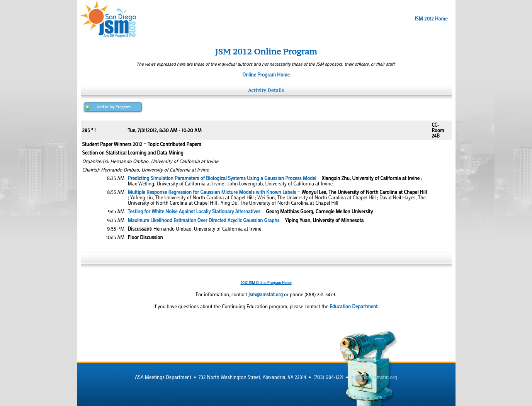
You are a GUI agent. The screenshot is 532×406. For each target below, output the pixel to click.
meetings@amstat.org (374, 377)
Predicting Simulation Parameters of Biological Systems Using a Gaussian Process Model (222, 178)
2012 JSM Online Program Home (266, 283)
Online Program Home (266, 75)
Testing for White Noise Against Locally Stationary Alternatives (194, 211)
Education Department (354, 306)
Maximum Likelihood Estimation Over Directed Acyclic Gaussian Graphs (204, 220)
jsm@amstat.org (266, 294)
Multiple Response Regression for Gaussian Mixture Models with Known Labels (212, 192)
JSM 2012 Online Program (266, 52)
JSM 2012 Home (431, 19)
